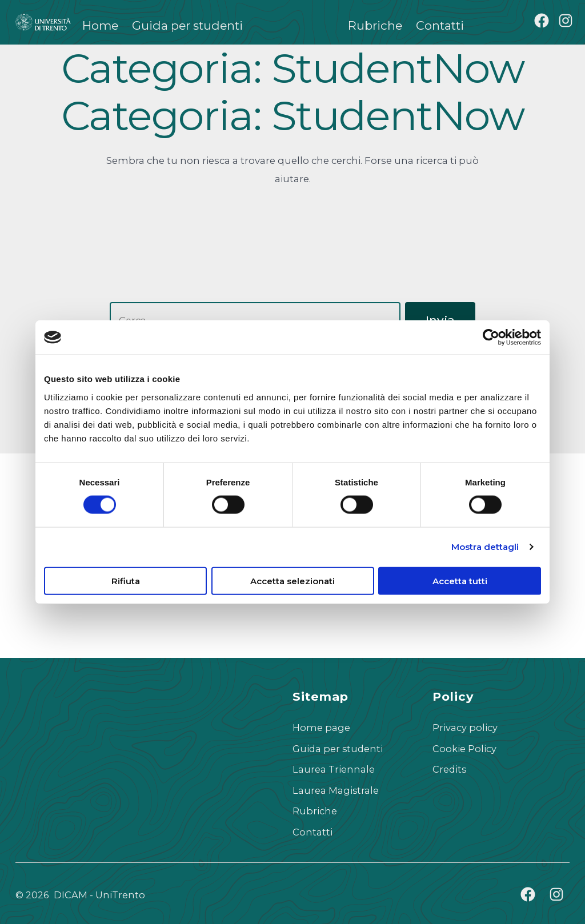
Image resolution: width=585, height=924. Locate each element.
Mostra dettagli (485, 547)
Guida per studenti (187, 25)
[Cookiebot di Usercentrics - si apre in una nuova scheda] (491, 338)
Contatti (440, 25)
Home (100, 25)
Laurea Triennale (334, 769)
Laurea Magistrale (336, 790)
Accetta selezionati (292, 580)
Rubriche (375, 25)
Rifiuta (126, 580)
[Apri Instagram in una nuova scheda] (566, 21)
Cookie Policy (464, 749)
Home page (321, 728)
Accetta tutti (460, 580)
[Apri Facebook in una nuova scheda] (542, 21)
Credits (449, 769)
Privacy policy (465, 728)
